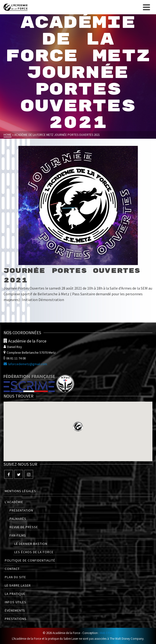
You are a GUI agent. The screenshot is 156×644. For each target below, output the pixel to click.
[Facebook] (9, 474)
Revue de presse (24, 527)
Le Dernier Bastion (31, 544)
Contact (12, 569)
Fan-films (18, 535)
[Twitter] (19, 474)
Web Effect (107, 633)
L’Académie (14, 502)
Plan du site (15, 577)
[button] (78, 427)
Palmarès (18, 519)
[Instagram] (29, 474)
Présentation (21, 510)
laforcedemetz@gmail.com (25, 364)
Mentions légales (20, 491)
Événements (15, 610)
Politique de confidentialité (30, 560)
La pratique (15, 594)
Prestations (16, 619)
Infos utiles (16, 602)
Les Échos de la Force (34, 552)
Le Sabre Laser (18, 585)
